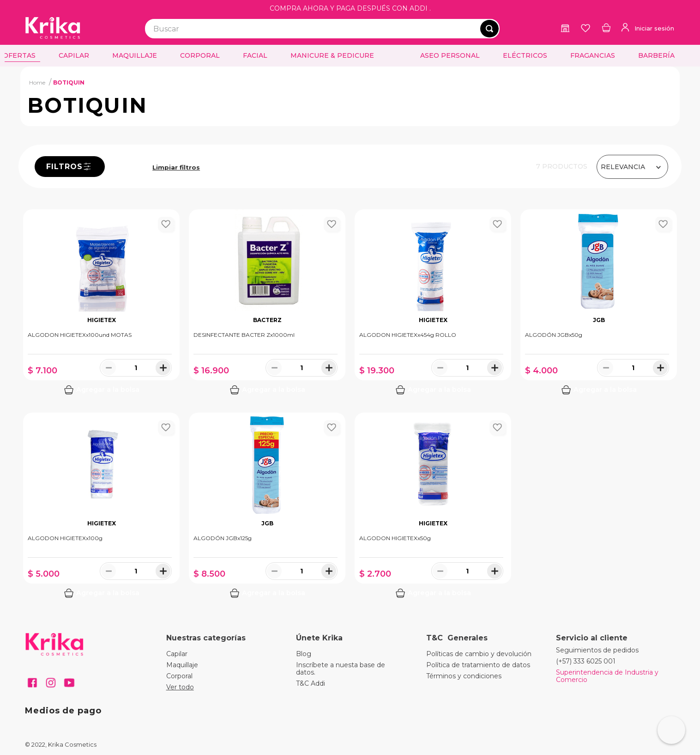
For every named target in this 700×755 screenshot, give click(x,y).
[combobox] (322, 29)
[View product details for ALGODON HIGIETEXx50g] (433, 507)
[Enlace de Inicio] (37, 82)
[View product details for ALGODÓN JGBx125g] (267, 507)
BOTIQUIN (69, 82)
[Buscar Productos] (489, 29)
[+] (163, 368)
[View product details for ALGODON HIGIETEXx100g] (101, 507)
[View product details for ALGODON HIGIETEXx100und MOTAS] (101, 304)
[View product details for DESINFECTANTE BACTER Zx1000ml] (267, 304)
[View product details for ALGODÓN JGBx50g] (599, 304)
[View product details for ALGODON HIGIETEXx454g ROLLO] (433, 304)
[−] (109, 368)
